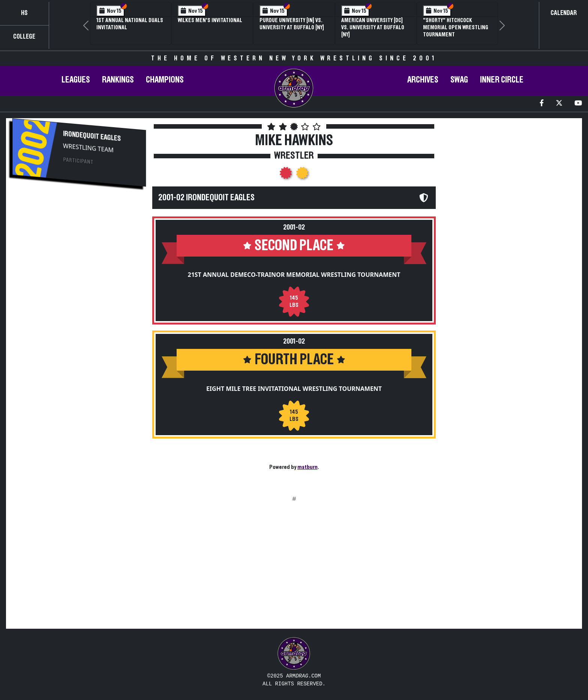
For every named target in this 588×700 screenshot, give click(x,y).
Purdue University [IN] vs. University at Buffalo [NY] (292, 24)
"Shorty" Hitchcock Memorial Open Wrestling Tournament (456, 27)
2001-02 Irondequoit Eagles (206, 198)
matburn (307, 467)
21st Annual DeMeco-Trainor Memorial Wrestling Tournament (294, 275)
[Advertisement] (79, 257)
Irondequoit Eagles (92, 136)
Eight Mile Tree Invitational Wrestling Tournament (294, 389)
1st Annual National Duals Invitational (130, 24)
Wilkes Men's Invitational (210, 20)
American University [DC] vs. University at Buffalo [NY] (373, 27)
